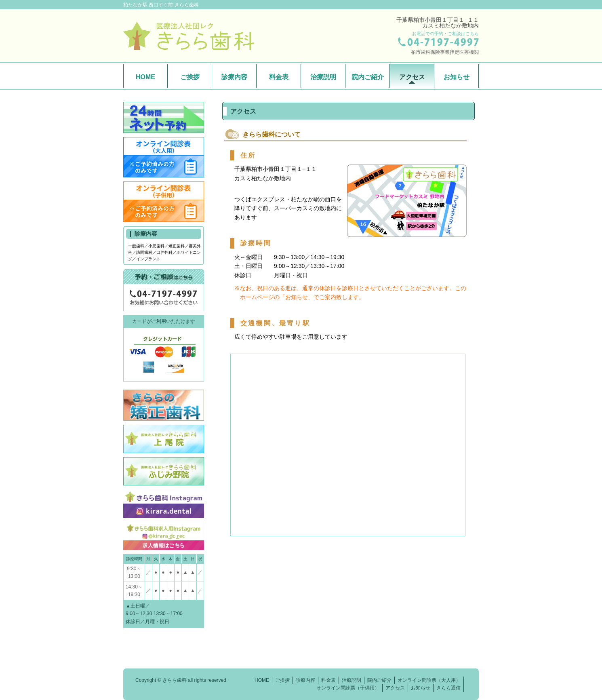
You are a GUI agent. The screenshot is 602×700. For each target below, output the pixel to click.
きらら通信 (448, 688)
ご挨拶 (190, 77)
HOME (145, 77)
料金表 (279, 77)
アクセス (412, 77)
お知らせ (457, 77)
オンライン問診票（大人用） (429, 680)
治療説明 (323, 77)
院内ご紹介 (368, 77)
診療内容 (234, 77)
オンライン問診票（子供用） (348, 688)
